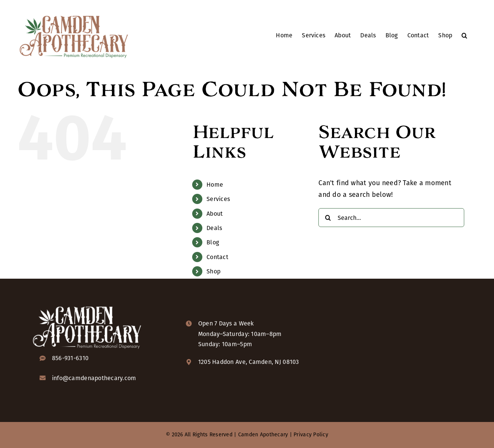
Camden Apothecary (263, 435)
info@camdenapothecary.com (94, 378)
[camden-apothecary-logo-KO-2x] (87, 306)
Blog (213, 242)
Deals (214, 228)
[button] (464, 35)
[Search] (328, 218)
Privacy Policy (311, 435)
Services (218, 199)
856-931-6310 (70, 358)
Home (215, 185)
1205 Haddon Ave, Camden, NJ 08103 (249, 362)
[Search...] (391, 218)
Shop (213, 271)
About (215, 214)
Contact (217, 257)
